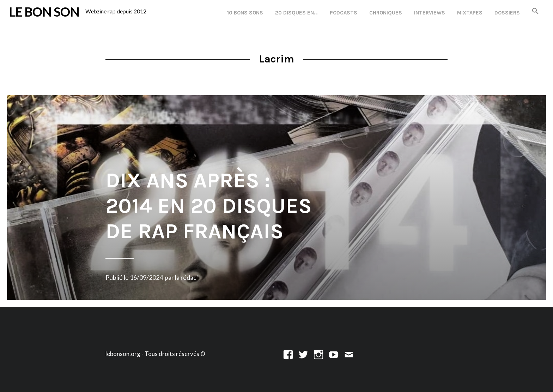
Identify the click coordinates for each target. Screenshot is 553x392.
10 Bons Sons (245, 13)
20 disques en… (296, 13)
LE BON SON (44, 12)
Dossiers (507, 13)
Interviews (430, 13)
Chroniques (386, 13)
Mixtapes (470, 13)
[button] (535, 11)
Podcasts (344, 13)
